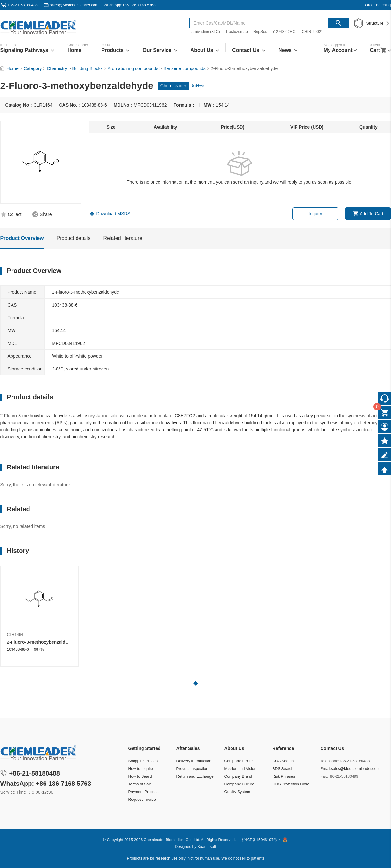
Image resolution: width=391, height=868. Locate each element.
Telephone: (330, 761)
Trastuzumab (237, 32)
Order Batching (378, 5)
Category (33, 68)
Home (12, 68)
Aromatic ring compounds (133, 68)
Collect (15, 214)
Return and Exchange (195, 776)
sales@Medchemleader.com (74, 5)
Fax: (324, 776)
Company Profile (239, 761)
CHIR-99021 (312, 32)
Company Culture (239, 784)
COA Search (283, 761)
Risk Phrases (284, 776)
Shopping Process (144, 761)
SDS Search (283, 769)
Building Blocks (87, 68)
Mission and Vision (240, 769)
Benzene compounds (184, 68)
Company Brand (238, 776)
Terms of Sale (140, 784)
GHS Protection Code (291, 784)
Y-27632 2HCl (284, 32)
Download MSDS (113, 214)
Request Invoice (142, 800)
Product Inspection (192, 769)
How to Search (141, 776)
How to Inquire (141, 769)
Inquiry (315, 214)
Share (46, 214)
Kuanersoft (207, 847)
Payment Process (143, 792)
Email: (326, 769)
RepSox (260, 32)
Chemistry (57, 68)
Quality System (237, 792)
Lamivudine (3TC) (204, 32)
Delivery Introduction (194, 761)
